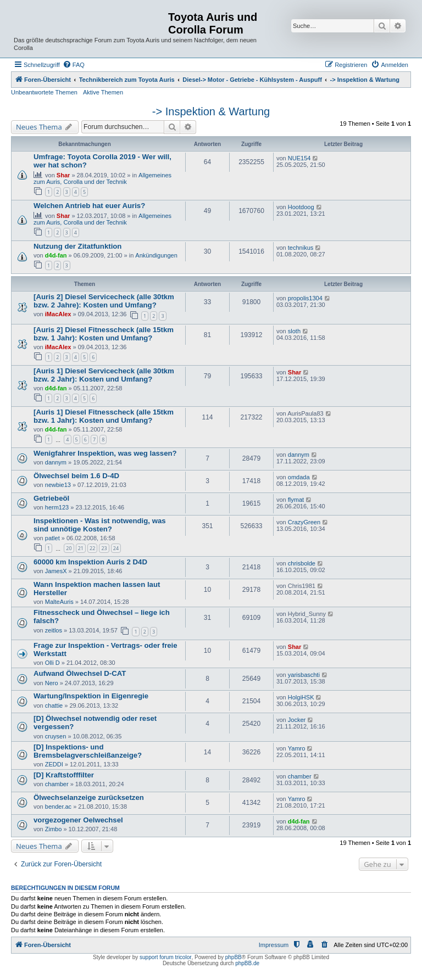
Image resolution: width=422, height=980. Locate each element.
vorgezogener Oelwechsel (78, 820)
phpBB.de (247, 963)
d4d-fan (56, 255)
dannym (56, 462)
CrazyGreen (304, 522)
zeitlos (54, 630)
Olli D (52, 663)
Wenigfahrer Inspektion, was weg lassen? (105, 453)
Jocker (297, 720)
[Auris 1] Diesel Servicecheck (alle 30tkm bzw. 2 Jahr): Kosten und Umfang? (104, 375)
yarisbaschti (304, 675)
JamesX (56, 571)
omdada (299, 477)
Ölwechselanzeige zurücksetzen (89, 797)
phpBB (234, 957)
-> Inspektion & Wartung (211, 111)
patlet (52, 538)
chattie (54, 705)
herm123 (57, 507)
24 (116, 548)
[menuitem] (74, 65)
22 (92, 548)
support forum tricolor (165, 957)
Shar (63, 175)
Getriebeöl (51, 498)
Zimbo (54, 829)
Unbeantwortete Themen (44, 92)
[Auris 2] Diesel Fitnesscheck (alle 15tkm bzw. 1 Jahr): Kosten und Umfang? (104, 334)
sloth (294, 331)
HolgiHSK (301, 697)
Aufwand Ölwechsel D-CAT (80, 673)
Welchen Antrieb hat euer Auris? (89, 206)
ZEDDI (54, 764)
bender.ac (58, 807)
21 (81, 548)
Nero (52, 683)
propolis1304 (305, 298)
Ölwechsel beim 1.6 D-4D (76, 476)
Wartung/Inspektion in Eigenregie (91, 696)
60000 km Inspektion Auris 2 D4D (90, 562)
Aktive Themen (103, 92)
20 (69, 548)
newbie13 (58, 485)
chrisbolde (302, 563)
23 (104, 548)
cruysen (56, 736)
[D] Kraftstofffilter (64, 775)
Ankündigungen (156, 255)
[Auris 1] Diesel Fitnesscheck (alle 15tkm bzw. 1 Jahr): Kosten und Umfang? (104, 416)
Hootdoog (301, 207)
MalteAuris (59, 602)
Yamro (297, 748)
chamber (57, 784)
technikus (301, 248)
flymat (296, 500)
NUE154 (299, 158)
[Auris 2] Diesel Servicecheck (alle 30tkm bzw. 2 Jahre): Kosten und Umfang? (104, 301)
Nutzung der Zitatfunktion (77, 246)
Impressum (274, 945)
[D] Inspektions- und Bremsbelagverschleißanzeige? (88, 751)
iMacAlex (58, 314)
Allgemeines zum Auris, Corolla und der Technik (102, 178)
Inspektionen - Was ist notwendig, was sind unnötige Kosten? (100, 525)
